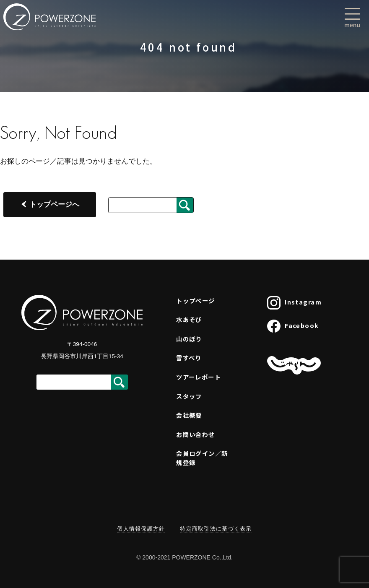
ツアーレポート (199, 377)
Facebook (293, 326)
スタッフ (189, 396)
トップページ (196, 301)
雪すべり (189, 358)
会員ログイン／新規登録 (202, 458)
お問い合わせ (196, 434)
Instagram (294, 303)
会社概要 (189, 415)
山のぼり (189, 339)
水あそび (189, 319)
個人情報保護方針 (141, 529)
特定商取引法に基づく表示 (216, 529)
